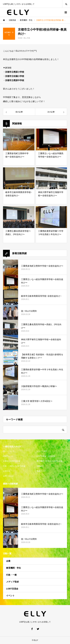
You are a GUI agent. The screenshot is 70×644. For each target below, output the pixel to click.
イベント (10, 596)
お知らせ (7, 471)
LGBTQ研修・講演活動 (46, 456)
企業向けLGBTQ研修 (12, 461)
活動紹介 (40, 466)
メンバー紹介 (42, 451)
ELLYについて (9, 451)
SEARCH (66, 4)
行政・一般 (11, 575)
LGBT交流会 (12, 589)
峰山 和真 (27, 38)
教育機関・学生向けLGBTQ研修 (50, 461)
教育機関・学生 (14, 568)
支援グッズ (41, 471)
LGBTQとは (8, 456)
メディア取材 (12, 582)
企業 (8, 561)
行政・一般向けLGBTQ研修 (14, 466)
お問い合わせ (8, 476)
